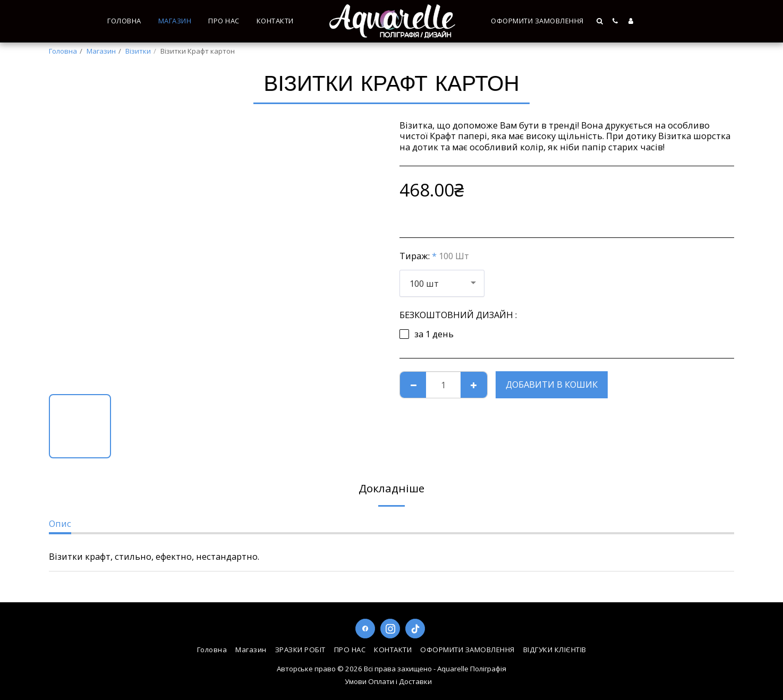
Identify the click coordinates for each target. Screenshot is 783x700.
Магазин (101, 51)
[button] (601, 21)
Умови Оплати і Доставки (388, 681)
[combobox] (442, 283)
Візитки (138, 51)
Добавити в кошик (552, 384)
